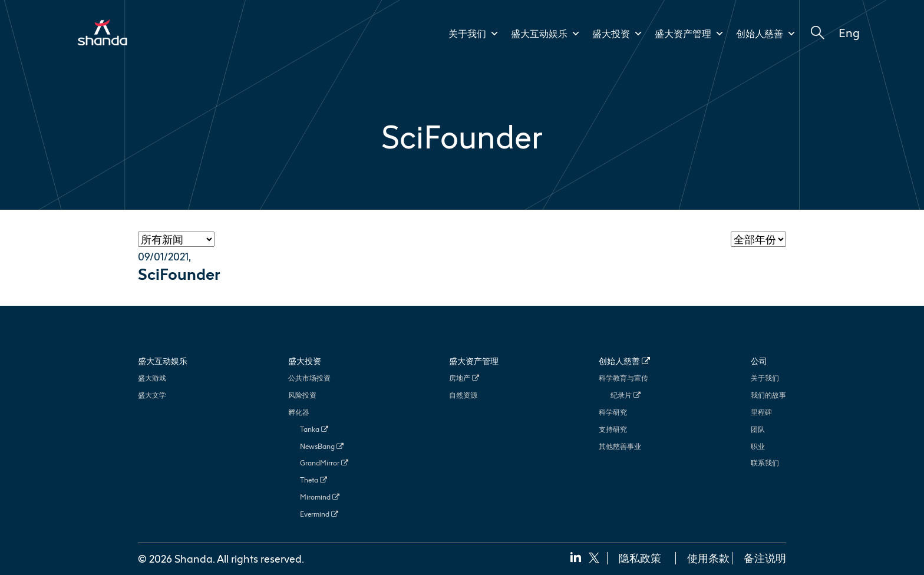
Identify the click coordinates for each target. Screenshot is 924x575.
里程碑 (761, 412)
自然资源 (463, 395)
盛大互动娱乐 (546, 34)
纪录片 (626, 395)
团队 (758, 429)
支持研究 (613, 429)
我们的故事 (768, 395)
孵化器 (299, 412)
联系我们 (765, 463)
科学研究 (613, 412)
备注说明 (765, 558)
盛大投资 (618, 34)
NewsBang (322, 446)
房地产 (464, 378)
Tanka (314, 429)
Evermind (319, 514)
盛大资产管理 (689, 34)
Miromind (320, 497)
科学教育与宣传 (623, 378)
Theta (313, 480)
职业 (758, 446)
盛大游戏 (152, 378)
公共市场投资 (309, 378)
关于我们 (474, 34)
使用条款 (708, 558)
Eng (849, 32)
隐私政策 (640, 558)
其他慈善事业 (620, 446)
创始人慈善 (766, 34)
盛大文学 (152, 395)
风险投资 (302, 395)
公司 (759, 361)
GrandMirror (324, 463)
